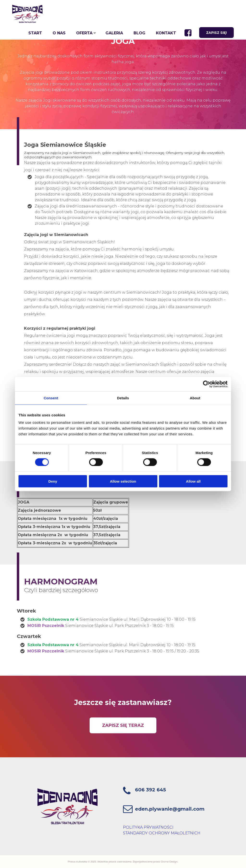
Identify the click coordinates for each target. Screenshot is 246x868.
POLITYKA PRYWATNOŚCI (148, 827)
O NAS (58, 33)
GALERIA (113, 33)
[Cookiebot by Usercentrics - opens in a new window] (206, 384)
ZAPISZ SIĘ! (216, 33)
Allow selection (123, 481)
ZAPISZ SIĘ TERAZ (123, 725)
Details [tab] (123, 398)
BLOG (138, 33)
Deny (53, 481)
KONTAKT (165, 33)
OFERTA (83, 33)
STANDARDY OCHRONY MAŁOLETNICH (162, 833)
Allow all (193, 481)
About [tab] (195, 398)
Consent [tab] (51, 398)
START (34, 33)
